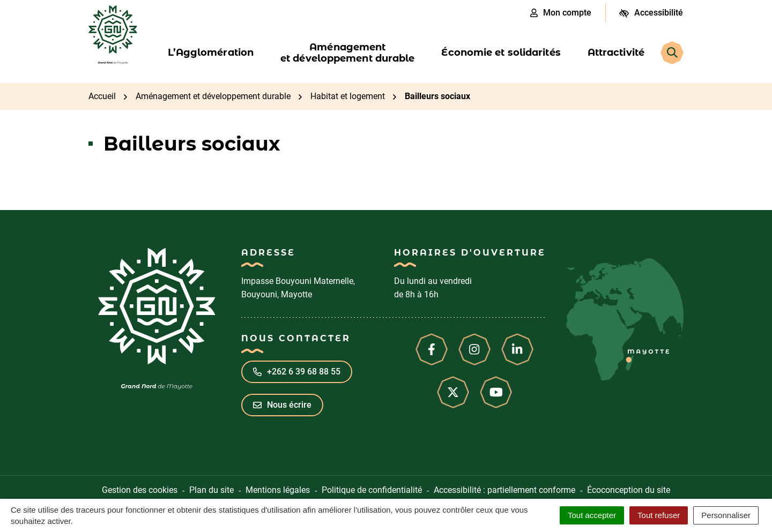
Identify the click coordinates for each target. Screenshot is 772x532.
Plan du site (211, 490)
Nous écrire (282, 405)
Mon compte (561, 13)
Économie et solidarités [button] (501, 53)
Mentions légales (278, 490)
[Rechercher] (672, 53)
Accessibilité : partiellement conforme (504, 490)
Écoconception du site (629, 490)
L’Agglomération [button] (211, 53)
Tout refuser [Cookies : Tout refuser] (659, 515)
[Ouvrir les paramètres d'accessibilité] (651, 13)
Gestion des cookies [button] (140, 490)
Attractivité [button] (616, 53)
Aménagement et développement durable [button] (347, 53)
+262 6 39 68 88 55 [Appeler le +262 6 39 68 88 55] (297, 372)
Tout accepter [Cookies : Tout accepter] (592, 515)
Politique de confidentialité (372, 490)
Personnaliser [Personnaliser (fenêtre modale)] (726, 515)
